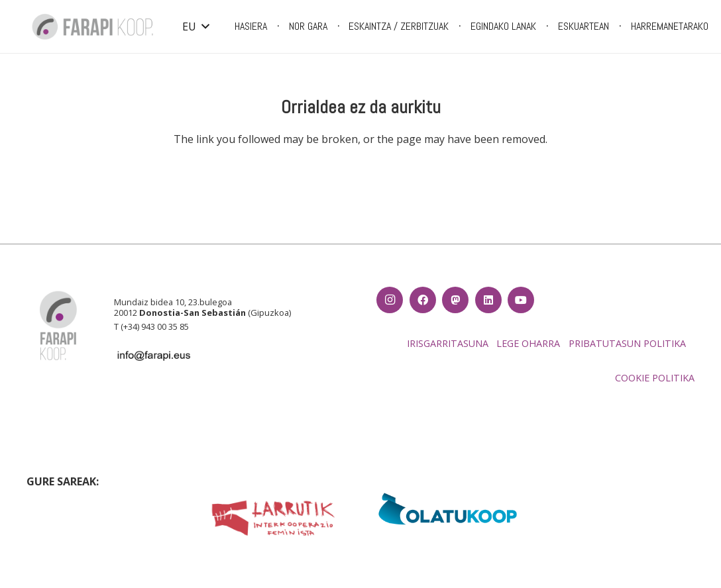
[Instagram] (390, 300)
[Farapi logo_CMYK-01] (93, 26)
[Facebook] (423, 300)
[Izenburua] (455, 300)
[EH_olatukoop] (448, 509)
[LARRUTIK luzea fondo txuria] (273, 518)
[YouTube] (521, 300)
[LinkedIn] (488, 300)
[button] (195, 26)
